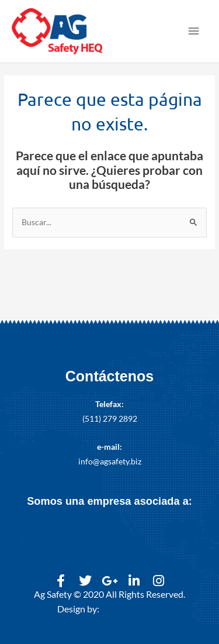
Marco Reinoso (131, 609)
